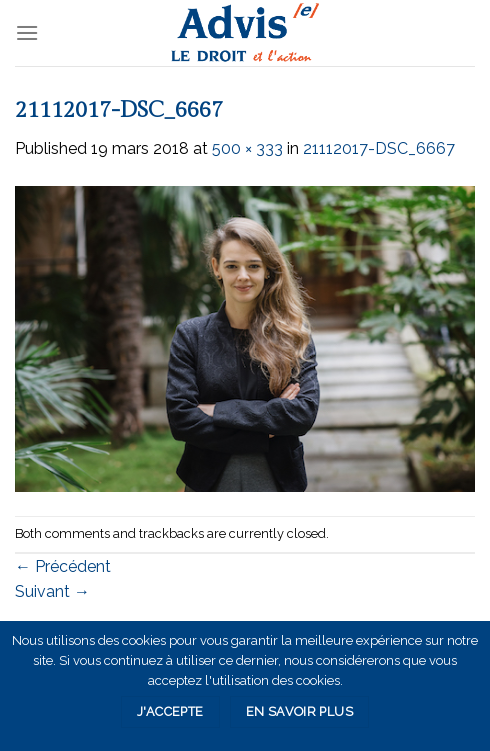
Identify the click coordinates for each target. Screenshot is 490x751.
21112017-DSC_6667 (379, 148)
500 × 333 (247, 148)
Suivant (52, 591)
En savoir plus (299, 711)
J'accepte (170, 711)
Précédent (63, 566)
